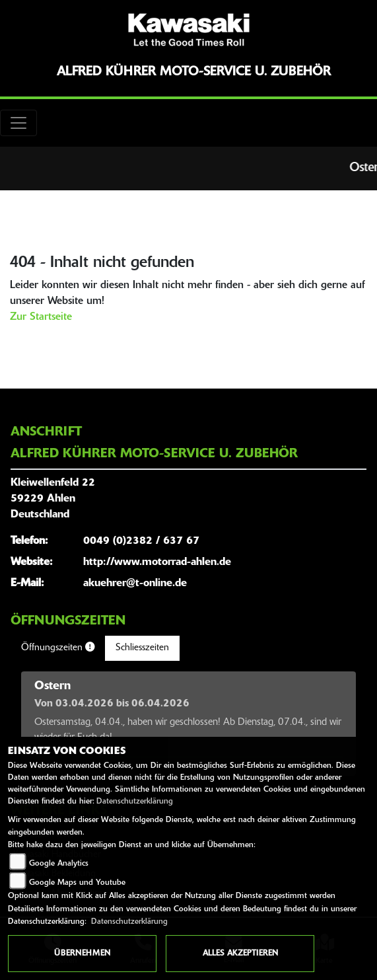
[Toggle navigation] (18, 123)
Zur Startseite (41, 317)
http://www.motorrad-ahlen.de (157, 562)
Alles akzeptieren (240, 954)
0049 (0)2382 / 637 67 (141, 541)
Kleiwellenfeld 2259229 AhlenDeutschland (53, 499)
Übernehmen (82, 954)
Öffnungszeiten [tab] (58, 648)
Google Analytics (59, 864)
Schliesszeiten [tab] (142, 648)
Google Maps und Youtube (77, 883)
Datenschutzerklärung (135, 802)
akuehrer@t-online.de (135, 584)
